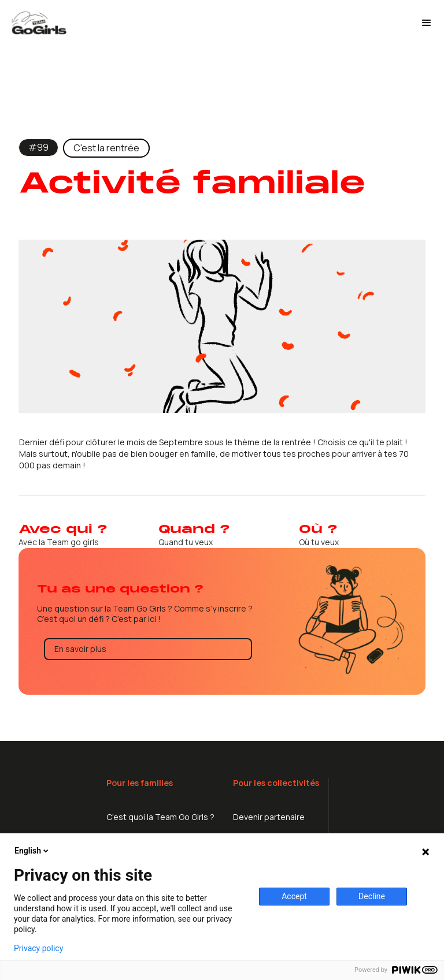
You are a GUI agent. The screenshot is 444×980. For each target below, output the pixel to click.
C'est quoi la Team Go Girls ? (160, 817)
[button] (427, 23)
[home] (210, 23)
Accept (294, 896)
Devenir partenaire (269, 817)
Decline (372, 896)
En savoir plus (80, 649)
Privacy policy (38, 948)
